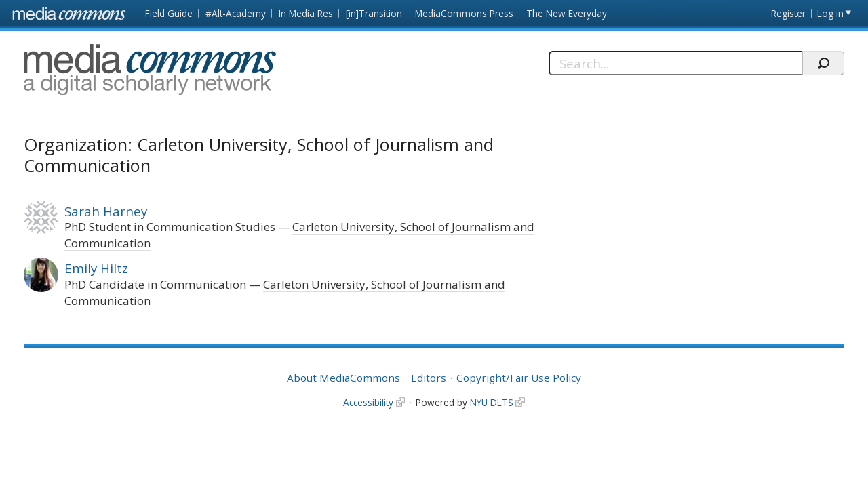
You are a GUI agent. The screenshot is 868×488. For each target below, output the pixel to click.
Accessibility (368, 402)
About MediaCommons (343, 378)
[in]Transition (374, 13)
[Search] (675, 63)
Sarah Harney (106, 211)
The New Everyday (567, 13)
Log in (830, 13)
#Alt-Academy (236, 13)
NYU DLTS (492, 402)
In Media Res (306, 13)
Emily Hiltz (96, 268)
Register (788, 13)
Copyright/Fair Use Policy (519, 378)
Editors (429, 378)
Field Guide (169, 13)
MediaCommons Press (464, 13)
